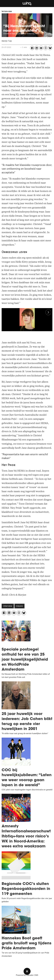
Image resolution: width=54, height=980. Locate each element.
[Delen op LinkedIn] (37, 48)
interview (8, 606)
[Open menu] (27, 971)
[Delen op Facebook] (32, 48)
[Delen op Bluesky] (50, 48)
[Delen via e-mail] (41, 48)
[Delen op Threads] (46, 48)
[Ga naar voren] (27, 3)
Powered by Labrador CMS (27, 975)
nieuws (19, 606)
